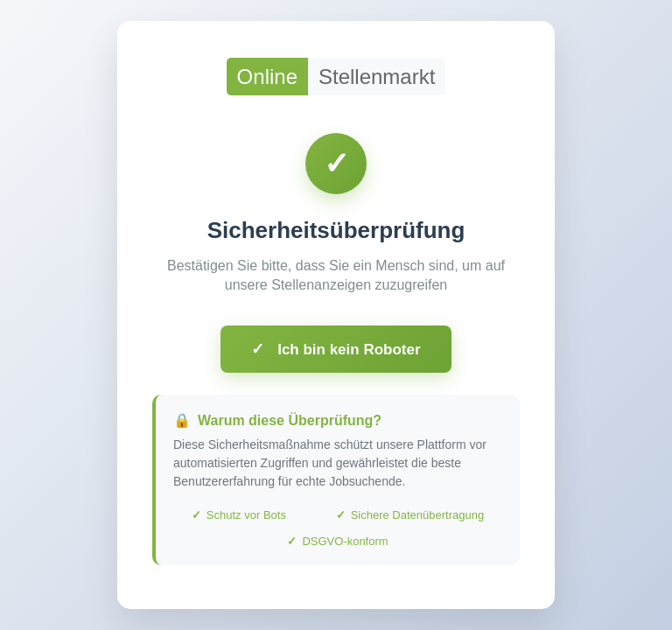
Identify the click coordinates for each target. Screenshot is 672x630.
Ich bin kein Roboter (336, 349)
